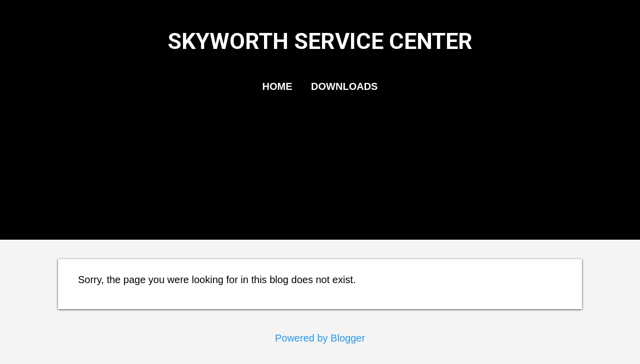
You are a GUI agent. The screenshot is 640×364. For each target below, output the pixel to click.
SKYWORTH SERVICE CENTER (320, 41)
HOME (277, 86)
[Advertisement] (320, 176)
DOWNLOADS (344, 86)
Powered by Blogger (320, 338)
